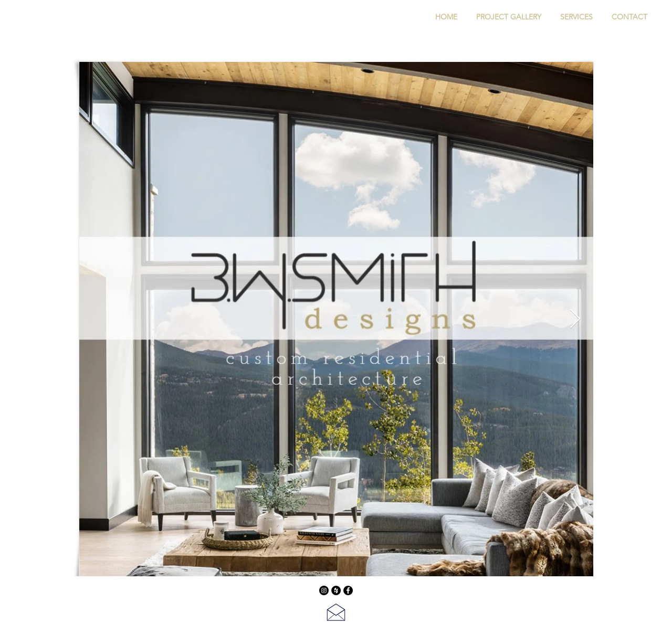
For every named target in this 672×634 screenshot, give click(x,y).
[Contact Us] (336, 612)
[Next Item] (575, 319)
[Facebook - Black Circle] (348, 590)
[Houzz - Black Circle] (336, 590)
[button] (509, 17)
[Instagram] (324, 590)
